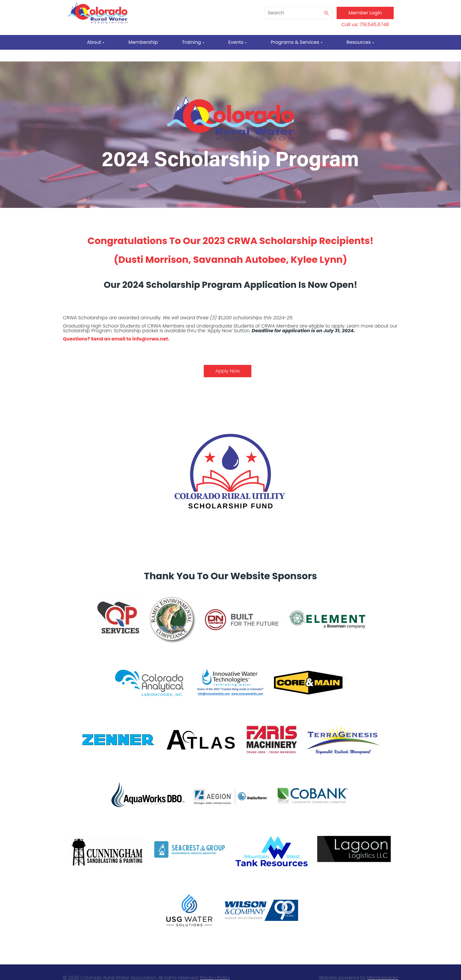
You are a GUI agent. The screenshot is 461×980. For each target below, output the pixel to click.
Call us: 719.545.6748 (365, 25)
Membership (143, 42)
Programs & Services (297, 42)
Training (193, 42)
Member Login (365, 13)
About (96, 42)
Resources (360, 42)
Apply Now (228, 371)
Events (237, 42)
